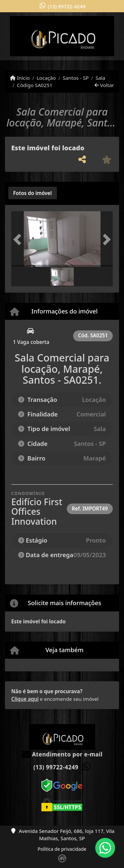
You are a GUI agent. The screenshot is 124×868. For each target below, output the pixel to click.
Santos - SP (76, 78)
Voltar (104, 85)
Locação (46, 78)
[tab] (33, 193)
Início (20, 78)
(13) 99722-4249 (67, 6)
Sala (100, 78)
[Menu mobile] (62, 36)
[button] (19, 240)
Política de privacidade (62, 849)
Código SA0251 (35, 85)
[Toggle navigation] (105, 21)
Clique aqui (25, 699)
